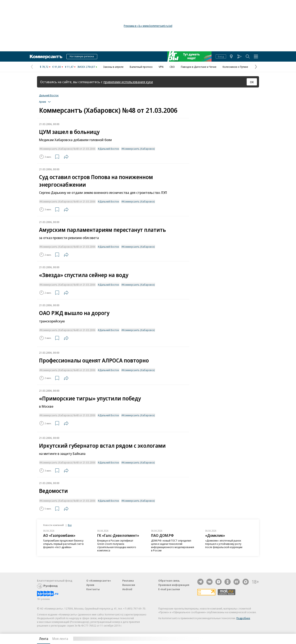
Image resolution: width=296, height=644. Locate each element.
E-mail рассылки (169, 589)
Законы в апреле (113, 67)
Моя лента (60, 639)
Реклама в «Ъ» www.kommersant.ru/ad (148, 26)
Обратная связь (169, 581)
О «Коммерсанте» (99, 581)
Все (70, 525)
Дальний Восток (49, 95)
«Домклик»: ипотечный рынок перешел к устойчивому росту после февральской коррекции (224, 544)
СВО (172, 67)
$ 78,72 (44, 67)
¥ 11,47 (69, 67)
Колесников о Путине (235, 67)
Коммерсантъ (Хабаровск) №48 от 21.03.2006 (68, 149)
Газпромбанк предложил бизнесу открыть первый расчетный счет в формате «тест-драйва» (63, 544)
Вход (221, 56)
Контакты (93, 589)
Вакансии (129, 585)
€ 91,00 (57, 67)
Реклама (128, 581)
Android (127, 589)
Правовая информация (174, 585)
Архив (90, 585)
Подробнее (243, 618)
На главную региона (82, 56)
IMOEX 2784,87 (86, 67)
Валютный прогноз (141, 67)
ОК (252, 82)
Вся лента (238, 639)
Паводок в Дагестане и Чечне (199, 67)
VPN (161, 67)
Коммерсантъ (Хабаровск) (139, 149)
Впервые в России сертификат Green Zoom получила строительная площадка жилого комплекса (117, 545)
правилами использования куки (128, 82)
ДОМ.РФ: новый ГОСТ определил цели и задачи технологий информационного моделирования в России (173, 545)
